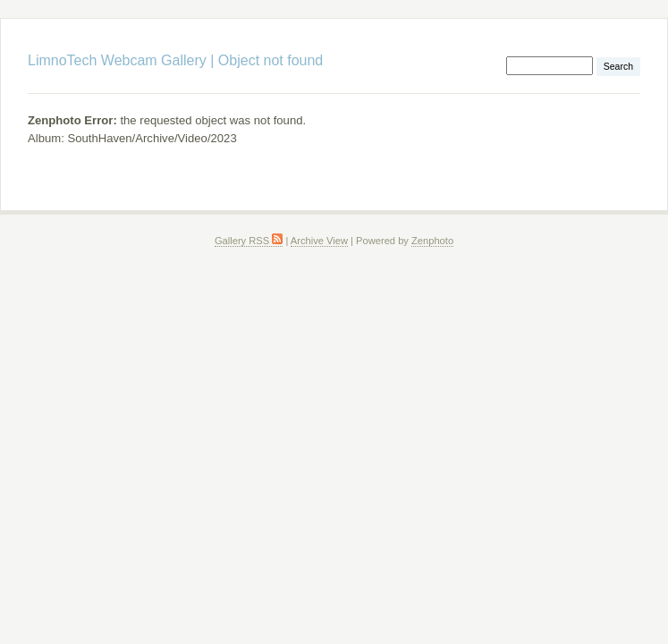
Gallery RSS (249, 241)
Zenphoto (432, 241)
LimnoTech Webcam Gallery (117, 60)
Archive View (319, 241)
